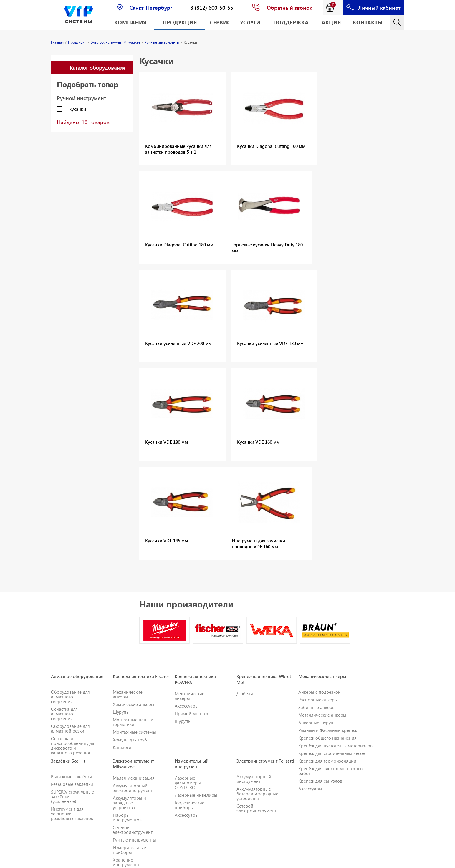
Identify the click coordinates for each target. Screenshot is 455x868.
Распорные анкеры (318, 601)
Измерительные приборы (129, 751)
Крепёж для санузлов (320, 682)
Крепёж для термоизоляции (327, 662)
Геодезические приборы (190, 706)
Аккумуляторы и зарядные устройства (129, 704)
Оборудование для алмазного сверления (70, 598)
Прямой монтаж (192, 615)
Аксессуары (187, 607)
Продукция (180, 22)
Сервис (220, 22)
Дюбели (245, 595)
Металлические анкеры (322, 616)
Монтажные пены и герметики (133, 623)
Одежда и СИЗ (127, 773)
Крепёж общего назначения (327, 639)
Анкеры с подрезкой (320, 593)
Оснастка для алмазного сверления (64, 615)
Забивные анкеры (317, 609)
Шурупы (121, 613)
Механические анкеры (128, 596)
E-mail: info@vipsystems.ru (273, 861)
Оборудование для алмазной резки (70, 630)
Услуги (250, 22)
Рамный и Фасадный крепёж (328, 632)
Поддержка (291, 22)
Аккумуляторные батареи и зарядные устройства (257, 695)
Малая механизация (134, 679)
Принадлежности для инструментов (131, 796)
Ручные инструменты (134, 741)
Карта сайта (316, 861)
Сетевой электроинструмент (133, 731)
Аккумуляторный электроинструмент (133, 689)
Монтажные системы (134, 633)
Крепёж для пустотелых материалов (335, 647)
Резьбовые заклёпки (72, 685)
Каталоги (122, 649)
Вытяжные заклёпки (72, 678)
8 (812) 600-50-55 (212, 8)
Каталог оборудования (97, 68)
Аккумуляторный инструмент (254, 680)
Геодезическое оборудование (66, 839)
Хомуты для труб (130, 641)
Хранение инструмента (126, 763)
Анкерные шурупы (317, 624)
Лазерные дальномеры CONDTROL (188, 684)
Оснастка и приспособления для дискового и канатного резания (73, 647)
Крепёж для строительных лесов (332, 655)
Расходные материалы (124, 783)
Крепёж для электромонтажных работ (331, 672)
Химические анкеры (134, 606)
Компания (130, 22)
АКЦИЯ (331, 22)
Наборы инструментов (127, 719)
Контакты (368, 22)
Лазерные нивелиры (196, 696)
